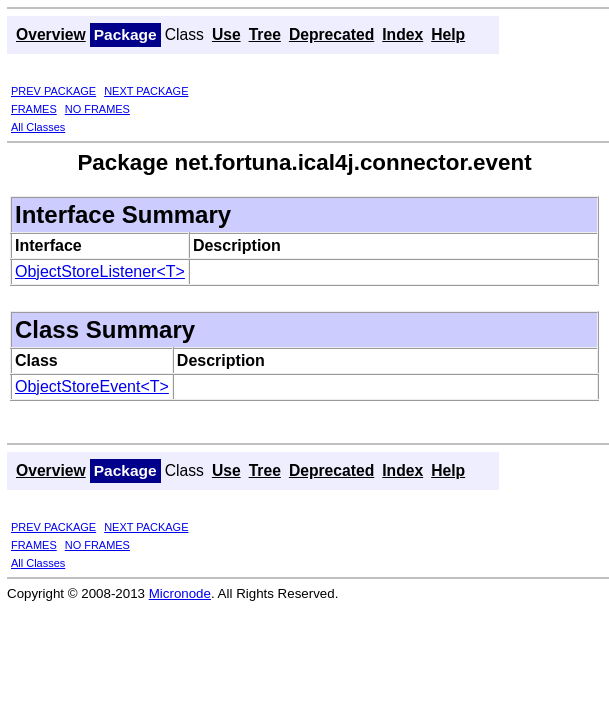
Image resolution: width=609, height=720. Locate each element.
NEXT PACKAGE (146, 91)
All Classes (38, 127)
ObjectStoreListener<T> (100, 271)
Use (226, 34)
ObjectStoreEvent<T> (92, 386)
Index (402, 34)
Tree (265, 34)
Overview (51, 34)
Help (448, 34)
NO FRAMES (97, 109)
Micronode (180, 593)
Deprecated (331, 34)
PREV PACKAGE (53, 91)
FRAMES (34, 109)
